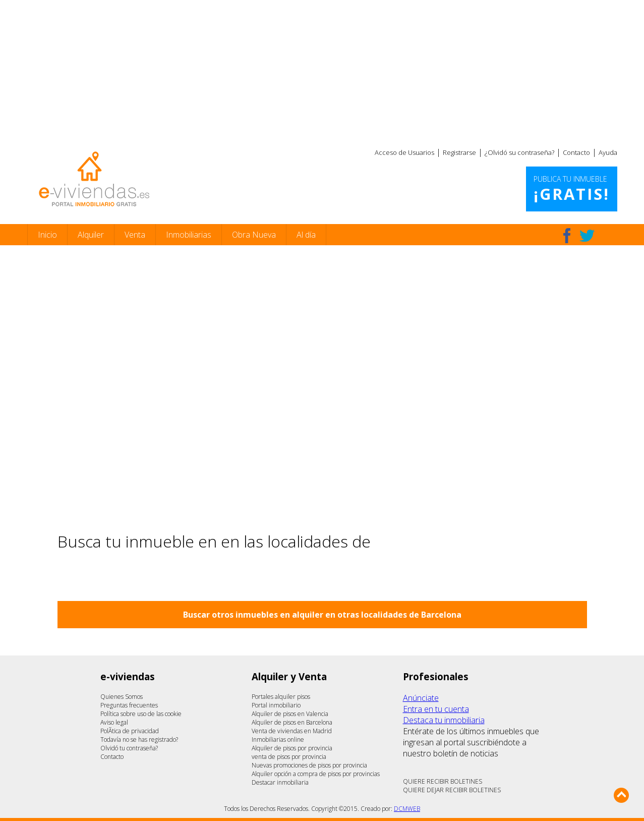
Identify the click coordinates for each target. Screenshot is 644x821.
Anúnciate (421, 698)
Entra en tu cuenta (436, 709)
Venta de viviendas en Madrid (292, 731)
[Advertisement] (322, 71)
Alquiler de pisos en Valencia (290, 714)
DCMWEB (407, 809)
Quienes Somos (122, 697)
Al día (306, 235)
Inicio (47, 235)
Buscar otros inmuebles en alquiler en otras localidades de (322, 615)
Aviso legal (114, 722)
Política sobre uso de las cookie (141, 714)
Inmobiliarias (189, 235)
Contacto (576, 152)
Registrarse (459, 152)
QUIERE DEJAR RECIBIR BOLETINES (452, 790)
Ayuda (608, 152)
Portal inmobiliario (276, 705)
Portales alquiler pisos (281, 697)
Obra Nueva (254, 235)
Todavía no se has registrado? (139, 740)
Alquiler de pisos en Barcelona (292, 722)
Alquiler (91, 235)
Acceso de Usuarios (404, 152)
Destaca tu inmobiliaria (444, 720)
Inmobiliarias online (278, 740)
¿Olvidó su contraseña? (519, 152)
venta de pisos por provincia (289, 757)
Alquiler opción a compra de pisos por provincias (316, 774)
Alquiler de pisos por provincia (292, 748)
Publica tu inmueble (572, 189)
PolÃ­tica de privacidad (130, 731)
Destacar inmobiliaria (280, 782)
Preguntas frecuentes (129, 705)
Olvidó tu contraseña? (129, 748)
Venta (135, 235)
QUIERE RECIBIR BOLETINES (443, 781)
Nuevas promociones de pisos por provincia (309, 765)
